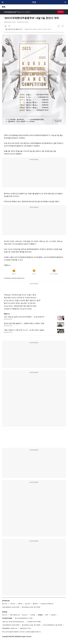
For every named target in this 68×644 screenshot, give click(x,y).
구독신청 (12, 604)
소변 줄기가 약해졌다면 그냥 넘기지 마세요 (18, 309)
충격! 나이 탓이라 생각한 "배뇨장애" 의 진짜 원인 (20, 303)
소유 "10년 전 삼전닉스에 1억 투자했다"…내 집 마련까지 (24, 317)
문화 (4, 7)
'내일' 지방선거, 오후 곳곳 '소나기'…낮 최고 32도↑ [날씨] (24, 330)
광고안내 (28, 604)
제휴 (11, 615)
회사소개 (5, 604)
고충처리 (20, 604)
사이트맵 (32, 615)
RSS (47, 615)
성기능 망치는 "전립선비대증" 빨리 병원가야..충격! (20, 306)
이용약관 (53, 615)
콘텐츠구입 (16, 615)
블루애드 (35, 604)
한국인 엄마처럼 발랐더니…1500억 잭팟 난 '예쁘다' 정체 (24, 323)
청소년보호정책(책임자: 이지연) (24, 618)
